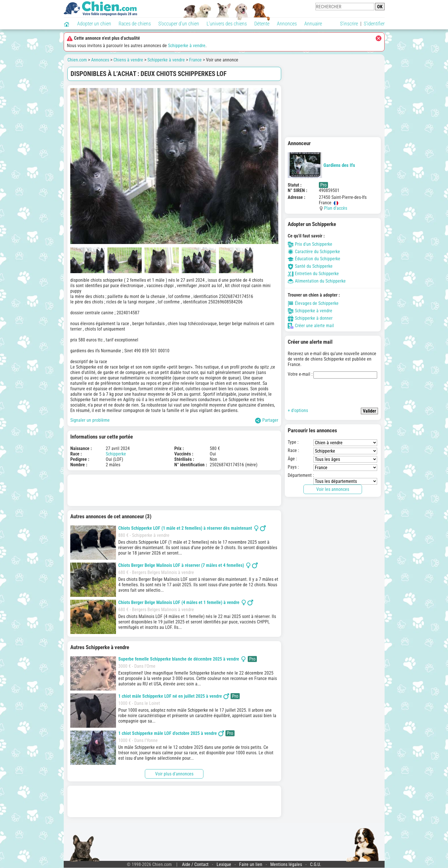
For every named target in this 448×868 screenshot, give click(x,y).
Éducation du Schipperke (314, 259)
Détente (262, 24)
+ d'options (298, 410)
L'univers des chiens (227, 24)
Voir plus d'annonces (174, 774)
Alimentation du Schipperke (317, 281)
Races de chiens (135, 24)
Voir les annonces (333, 489)
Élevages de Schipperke (313, 303)
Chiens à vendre (128, 60)
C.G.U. (316, 864)
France (195, 60)
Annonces (287, 24)
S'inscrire (349, 24)
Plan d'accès (336, 208)
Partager (267, 420)
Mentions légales (286, 864)
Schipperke (116, 454)
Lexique (224, 864)
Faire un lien (251, 864)
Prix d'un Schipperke (310, 244)
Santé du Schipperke (310, 266)
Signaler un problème (90, 420)
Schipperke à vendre (187, 46)
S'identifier (374, 24)
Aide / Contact (195, 864)
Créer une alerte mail (311, 326)
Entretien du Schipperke (313, 274)
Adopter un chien (94, 24)
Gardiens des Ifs (321, 165)
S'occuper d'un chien (179, 24)
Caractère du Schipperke (314, 252)
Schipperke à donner (310, 318)
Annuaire (313, 24)
